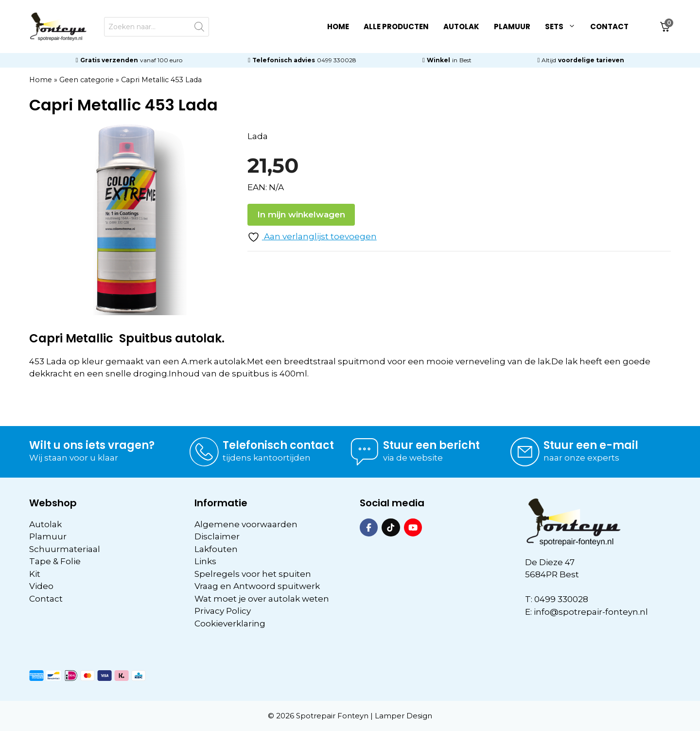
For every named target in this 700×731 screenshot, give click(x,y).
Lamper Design (403, 716)
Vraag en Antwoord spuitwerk (257, 586)
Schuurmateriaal (65, 549)
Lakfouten (216, 549)
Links (205, 561)
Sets (564, 27)
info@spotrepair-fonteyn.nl (591, 612)
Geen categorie (87, 80)
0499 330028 (337, 60)
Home (338, 27)
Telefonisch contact (278, 445)
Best (465, 60)
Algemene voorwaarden (246, 524)
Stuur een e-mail (591, 445)
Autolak (461, 27)
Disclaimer (217, 536)
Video (41, 586)
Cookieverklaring (230, 624)
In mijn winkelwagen (301, 214)
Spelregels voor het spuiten (253, 574)
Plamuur (512, 27)
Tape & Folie (55, 561)
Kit (35, 574)
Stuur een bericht (431, 445)
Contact (609, 27)
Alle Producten (396, 27)
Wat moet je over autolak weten (262, 599)
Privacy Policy (223, 611)
